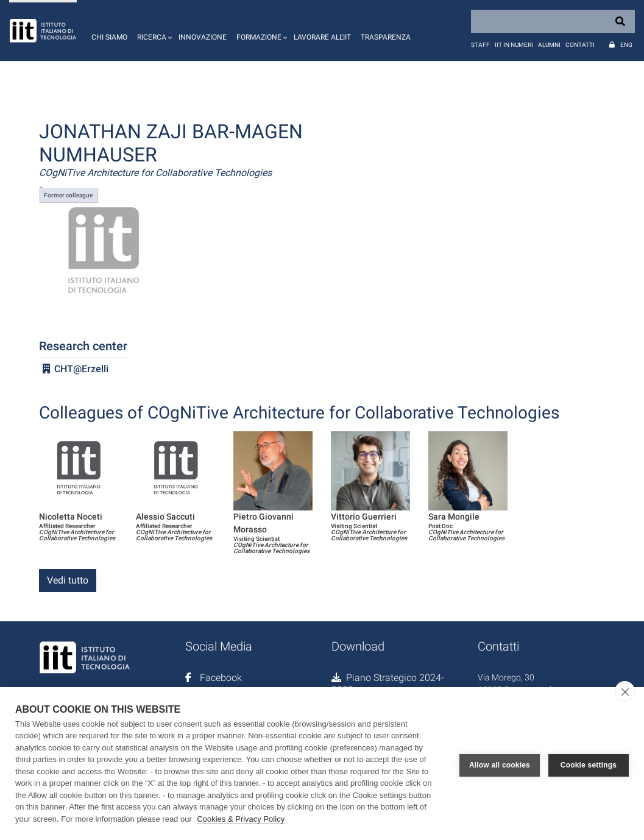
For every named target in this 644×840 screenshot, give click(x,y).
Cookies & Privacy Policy (241, 819)
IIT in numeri (514, 45)
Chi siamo (109, 37)
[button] (153, 30)
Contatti (580, 45)
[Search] (553, 21)
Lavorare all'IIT (322, 37)
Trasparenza (386, 37)
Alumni (549, 45)
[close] (625, 691)
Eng (626, 45)
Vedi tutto (68, 580)
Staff (480, 45)
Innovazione (203, 37)
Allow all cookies (500, 763)
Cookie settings (589, 763)
